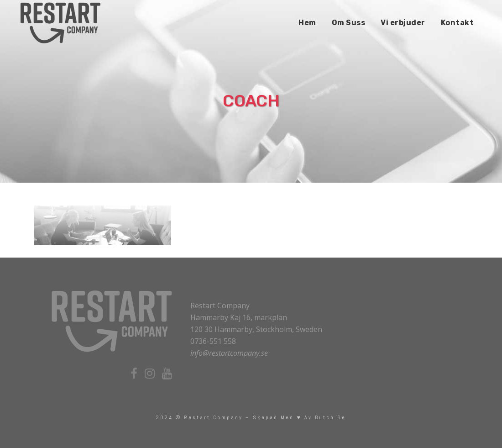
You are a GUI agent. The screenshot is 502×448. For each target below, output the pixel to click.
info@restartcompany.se (229, 353)
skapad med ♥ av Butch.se (299, 417)
